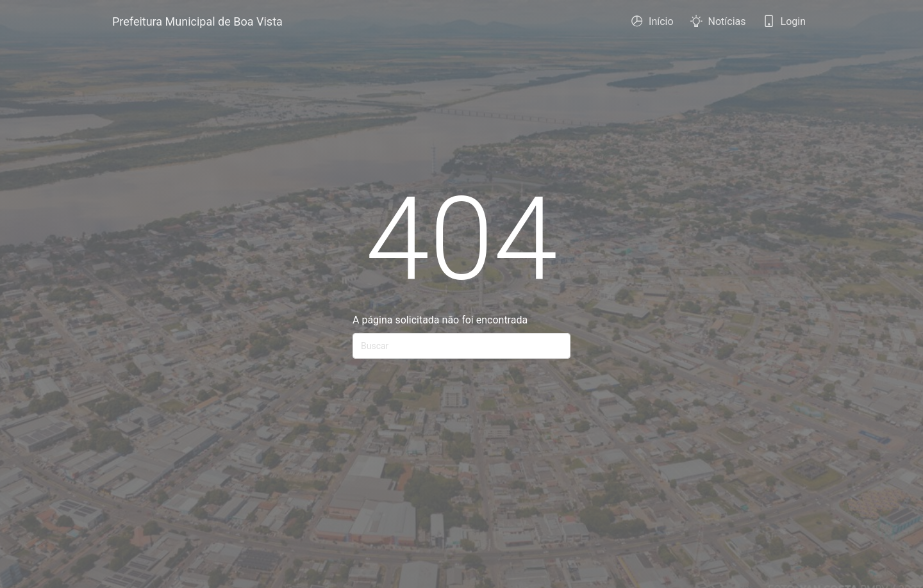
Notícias (718, 25)
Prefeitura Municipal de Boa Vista (197, 21)
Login (784, 25)
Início (652, 25)
